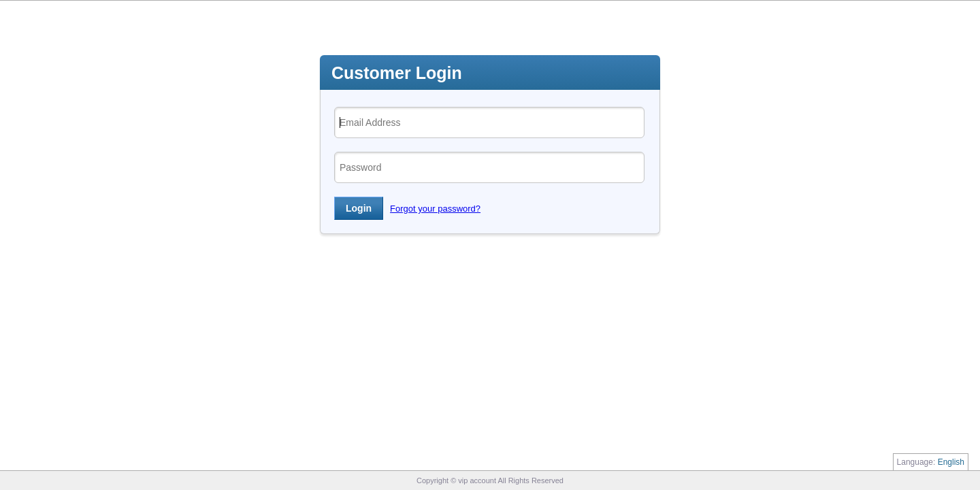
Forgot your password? (435, 209)
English (951, 462)
